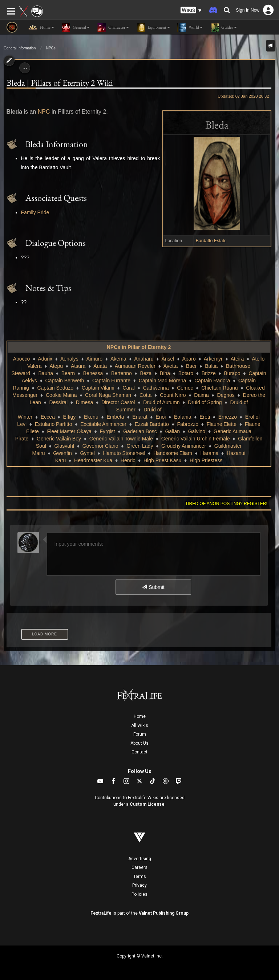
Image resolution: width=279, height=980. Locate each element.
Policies (139, 894)
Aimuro (94, 359)
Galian (172, 431)
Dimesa (84, 402)
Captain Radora (212, 381)
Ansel (168, 359)
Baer (191, 366)
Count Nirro (173, 395)
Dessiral (58, 402)
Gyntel (87, 453)
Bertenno (122, 373)
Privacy (139, 885)
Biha (165, 373)
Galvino (197, 431)
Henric (128, 460)
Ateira (237, 359)
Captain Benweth (65, 381)
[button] (191, 10)
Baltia (211, 366)
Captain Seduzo (55, 388)
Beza (146, 373)
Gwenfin (62, 453)
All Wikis (140, 725)
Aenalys (69, 359)
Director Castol (118, 402)
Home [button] (41, 28)
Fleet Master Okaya (69, 431)
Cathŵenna (156, 388)
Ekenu (91, 417)
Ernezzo (228, 417)
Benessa (93, 373)
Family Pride (35, 212)
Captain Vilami (98, 388)
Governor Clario (100, 446)
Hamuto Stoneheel (124, 453)
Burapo (232, 373)
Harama (210, 453)
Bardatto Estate (211, 241)
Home (140, 716)
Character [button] (113, 28)
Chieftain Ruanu (219, 388)
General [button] (76, 28)
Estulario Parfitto (54, 424)
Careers (139, 867)
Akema (118, 359)
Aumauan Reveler (135, 366)
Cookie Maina (61, 395)
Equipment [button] (153, 28)
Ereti (205, 417)
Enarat (140, 417)
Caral (128, 388)
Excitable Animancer (103, 424)
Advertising (140, 859)
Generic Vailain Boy (59, 439)
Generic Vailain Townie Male (121, 439)
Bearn (68, 373)
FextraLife (101, 913)
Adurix (45, 359)
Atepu (56, 366)
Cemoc (185, 388)
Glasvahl (64, 446)
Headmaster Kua (93, 460)
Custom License (147, 804)
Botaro (186, 373)
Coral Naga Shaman (108, 395)
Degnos (226, 395)
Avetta (171, 366)
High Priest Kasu (162, 460)
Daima (201, 395)
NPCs (51, 48)
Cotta (145, 395)
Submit (153, 587)
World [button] (190, 28)
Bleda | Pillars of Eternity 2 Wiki (60, 83)
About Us (139, 743)
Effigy (70, 417)
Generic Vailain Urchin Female (196, 439)
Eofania (183, 417)
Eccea (48, 417)
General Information (20, 48)
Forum (140, 734)
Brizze (209, 373)
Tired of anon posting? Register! (226, 504)
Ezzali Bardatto (152, 424)
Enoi (161, 417)
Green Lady (140, 446)
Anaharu (144, 359)
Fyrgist (107, 431)
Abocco (22, 359)
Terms (140, 877)
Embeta (115, 417)
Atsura (78, 366)
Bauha (46, 373)
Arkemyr (213, 359)
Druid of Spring (205, 402)
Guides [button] (223, 28)
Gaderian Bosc (140, 431)
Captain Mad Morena (163, 381)
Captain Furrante (111, 381)
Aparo (189, 359)
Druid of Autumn (161, 402)
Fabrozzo (188, 424)
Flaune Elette (222, 424)
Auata (100, 366)
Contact (139, 752)
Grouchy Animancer (184, 446)
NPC (44, 112)
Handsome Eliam (173, 453)
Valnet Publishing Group (164, 913)
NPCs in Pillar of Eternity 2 (139, 347)
